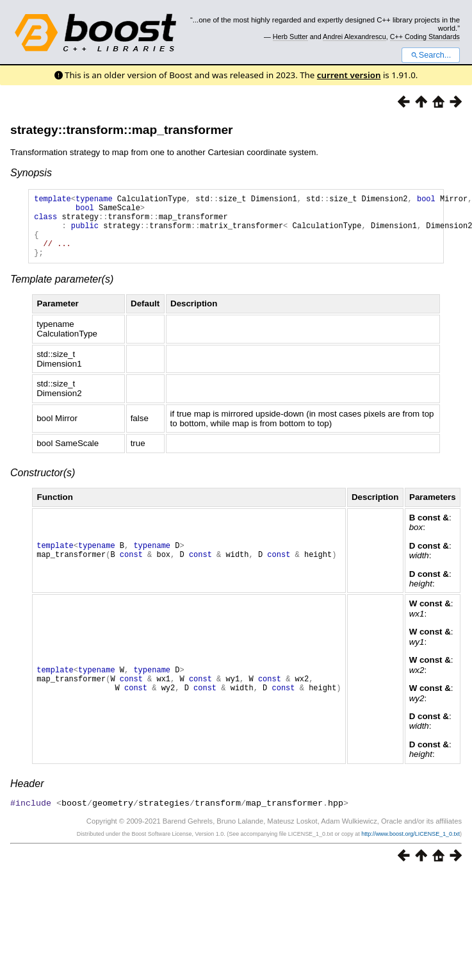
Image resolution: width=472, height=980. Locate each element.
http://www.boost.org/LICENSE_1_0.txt (411, 847)
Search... (431, 55)
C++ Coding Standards (425, 37)
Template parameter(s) (62, 293)
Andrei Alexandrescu (354, 37)
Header (27, 797)
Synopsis (31, 173)
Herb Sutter (290, 37)
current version (349, 75)
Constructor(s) (43, 486)
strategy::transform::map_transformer (122, 130)
